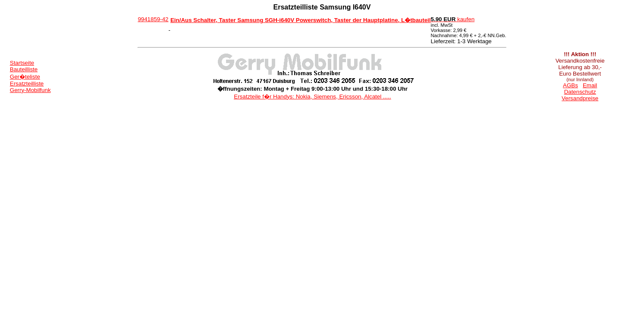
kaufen (453, 19)
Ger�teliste (25, 77)
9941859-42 (153, 19)
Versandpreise (580, 98)
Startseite (22, 63)
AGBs (570, 85)
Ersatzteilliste (27, 84)
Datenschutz (580, 92)
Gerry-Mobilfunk (30, 90)
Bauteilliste (24, 69)
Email (590, 85)
